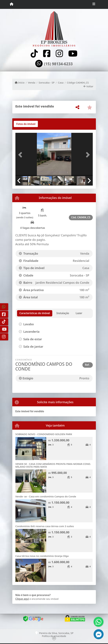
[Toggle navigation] (94, 4)
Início (20, 83)
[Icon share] (34, 54)
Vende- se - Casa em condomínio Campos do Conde (46, 496)
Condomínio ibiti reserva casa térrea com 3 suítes (45, 526)
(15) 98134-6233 (58, 64)
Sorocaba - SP (47, 83)
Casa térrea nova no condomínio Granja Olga (42, 556)
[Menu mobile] (12, 4)
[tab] (26, 124)
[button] (21, 155)
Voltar (88, 86)
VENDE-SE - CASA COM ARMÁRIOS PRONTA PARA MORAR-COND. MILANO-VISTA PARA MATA (53, 465)
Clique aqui (22, 599)
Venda (32, 83)
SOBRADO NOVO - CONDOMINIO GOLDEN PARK (44, 434)
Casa (61, 83)
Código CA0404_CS (78, 83)
